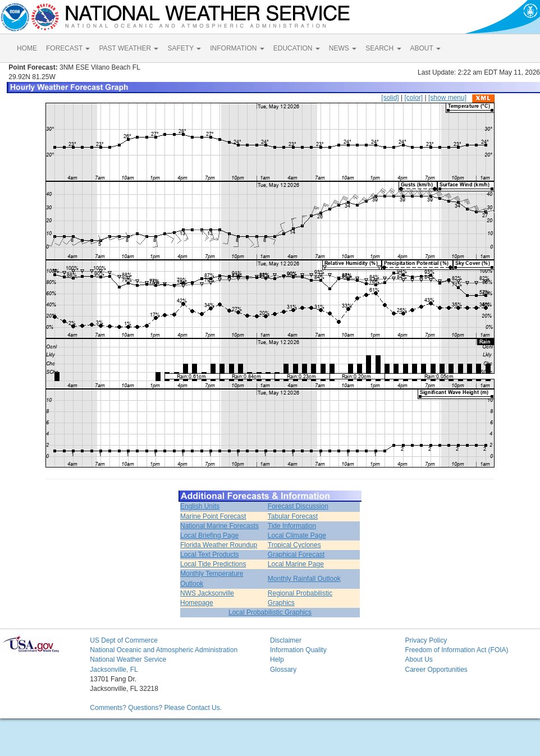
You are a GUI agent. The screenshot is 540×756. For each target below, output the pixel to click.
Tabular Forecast (293, 516)
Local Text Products (210, 555)
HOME (27, 48)
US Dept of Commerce (124, 640)
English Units (200, 506)
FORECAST (68, 48)
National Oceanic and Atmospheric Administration (164, 650)
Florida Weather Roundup (219, 545)
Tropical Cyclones (294, 545)
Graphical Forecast (296, 555)
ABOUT (425, 48)
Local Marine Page (296, 564)
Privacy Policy (426, 640)
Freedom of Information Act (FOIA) (456, 650)
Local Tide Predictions (213, 564)
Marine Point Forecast (213, 516)
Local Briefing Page (209, 535)
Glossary (283, 670)
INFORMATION (237, 48)
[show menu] (447, 98)
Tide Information (292, 526)
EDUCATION (297, 48)
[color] (413, 98)
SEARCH (383, 48)
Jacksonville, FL (114, 670)
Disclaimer (286, 640)
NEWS (343, 48)
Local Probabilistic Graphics (270, 612)
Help (277, 659)
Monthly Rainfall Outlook (304, 579)
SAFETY (184, 48)
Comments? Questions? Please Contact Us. (156, 708)
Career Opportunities (436, 670)
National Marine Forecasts (219, 526)
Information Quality (298, 650)
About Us (418, 659)
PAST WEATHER (129, 48)
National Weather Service (128, 659)
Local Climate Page (297, 535)
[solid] (390, 98)
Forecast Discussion (298, 506)
